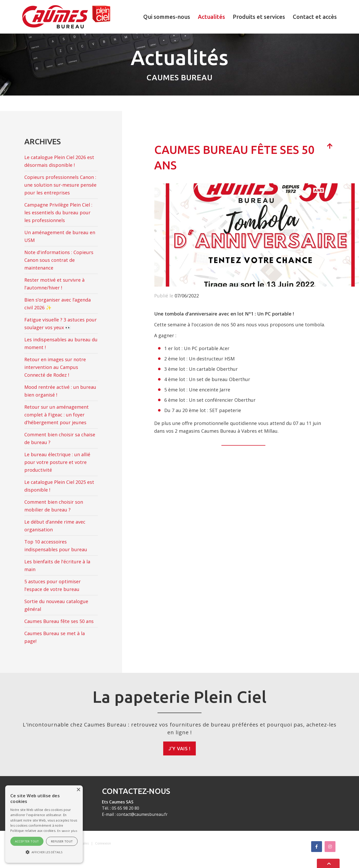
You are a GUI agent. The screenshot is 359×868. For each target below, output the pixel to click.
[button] (44, 852)
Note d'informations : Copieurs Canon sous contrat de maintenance (59, 260)
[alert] (44, 824)
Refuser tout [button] (62, 841)
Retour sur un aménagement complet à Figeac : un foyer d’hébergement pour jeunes (57, 415)
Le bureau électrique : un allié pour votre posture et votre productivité (57, 462)
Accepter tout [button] (27, 841)
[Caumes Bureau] (66, 16)
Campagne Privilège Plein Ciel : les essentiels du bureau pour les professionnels (58, 212)
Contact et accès (315, 17)
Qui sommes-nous (167, 17)
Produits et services (259, 17)
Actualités (211, 17)
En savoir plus (67, 831)
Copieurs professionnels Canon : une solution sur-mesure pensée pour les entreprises (60, 185)
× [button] (78, 790)
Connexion (103, 843)
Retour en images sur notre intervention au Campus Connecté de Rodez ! (55, 367)
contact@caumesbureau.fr (142, 814)
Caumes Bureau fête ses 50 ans (59, 621)
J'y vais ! (179, 748)
